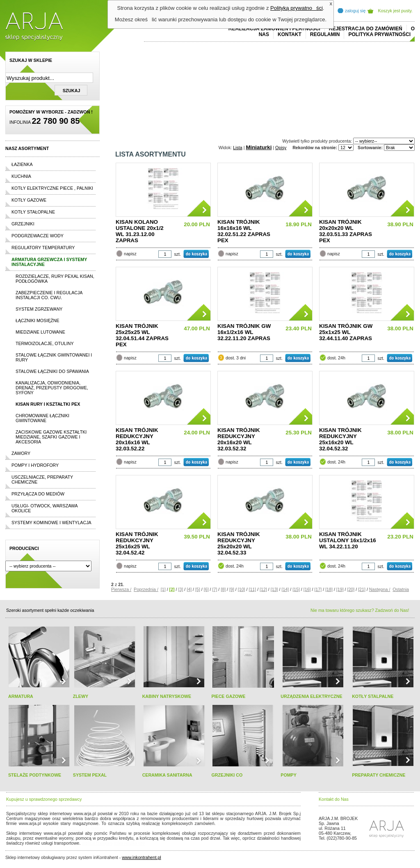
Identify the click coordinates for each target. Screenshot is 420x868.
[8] (223, 589)
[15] (296, 589)
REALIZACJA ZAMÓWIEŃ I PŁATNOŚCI (274, 29)
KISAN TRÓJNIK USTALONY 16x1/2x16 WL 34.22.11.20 (348, 540)
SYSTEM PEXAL (90, 775)
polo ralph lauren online (241, 823)
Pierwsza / (121, 589)
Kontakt (290, 34)
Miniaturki (259, 147)
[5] (198, 589)
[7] (215, 589)
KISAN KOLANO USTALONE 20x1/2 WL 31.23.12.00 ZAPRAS (140, 231)
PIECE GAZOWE (228, 696)
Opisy (281, 148)
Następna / (380, 589)
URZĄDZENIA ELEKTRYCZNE (311, 696)
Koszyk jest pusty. (396, 11)
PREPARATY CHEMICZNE (379, 775)
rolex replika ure (129, 843)
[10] (242, 589)
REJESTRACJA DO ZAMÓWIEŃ (366, 29)
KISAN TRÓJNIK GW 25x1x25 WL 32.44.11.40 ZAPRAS (346, 332)
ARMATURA (21, 696)
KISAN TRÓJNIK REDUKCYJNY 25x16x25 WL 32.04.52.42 (137, 543)
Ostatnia (401, 589)
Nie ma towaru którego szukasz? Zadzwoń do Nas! (360, 610)
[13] (274, 589)
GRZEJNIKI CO (227, 775)
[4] (189, 589)
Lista (238, 148)
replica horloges (97, 843)
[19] (340, 589)
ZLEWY (81, 696)
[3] (181, 589)
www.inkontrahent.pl (141, 857)
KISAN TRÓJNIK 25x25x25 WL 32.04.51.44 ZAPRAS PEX (142, 335)
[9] (232, 589)
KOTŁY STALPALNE (373, 696)
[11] (252, 589)
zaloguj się (355, 11)
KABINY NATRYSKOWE (167, 696)
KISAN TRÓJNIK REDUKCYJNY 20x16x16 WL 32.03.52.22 (137, 439)
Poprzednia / (146, 589)
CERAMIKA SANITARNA (167, 775)
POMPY (289, 775)
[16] (307, 589)
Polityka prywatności (379, 34)
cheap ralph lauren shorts (43, 828)
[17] (318, 589)
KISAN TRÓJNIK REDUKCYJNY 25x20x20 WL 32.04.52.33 (239, 543)
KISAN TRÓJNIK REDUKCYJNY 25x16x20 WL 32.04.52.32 (340, 439)
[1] (163, 589)
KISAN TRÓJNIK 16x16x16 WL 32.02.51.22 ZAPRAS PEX (244, 231)
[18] (329, 589)
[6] (206, 589)
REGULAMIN (325, 34)
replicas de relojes (86, 828)
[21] (362, 589)
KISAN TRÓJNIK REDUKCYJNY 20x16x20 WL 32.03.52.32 (239, 439)
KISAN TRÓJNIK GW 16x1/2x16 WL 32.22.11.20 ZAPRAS (244, 332)
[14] (285, 589)
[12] (263, 589)
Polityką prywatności (297, 8)
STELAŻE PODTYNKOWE (35, 775)
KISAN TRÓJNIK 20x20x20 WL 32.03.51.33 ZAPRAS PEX (346, 231)
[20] (351, 589)
